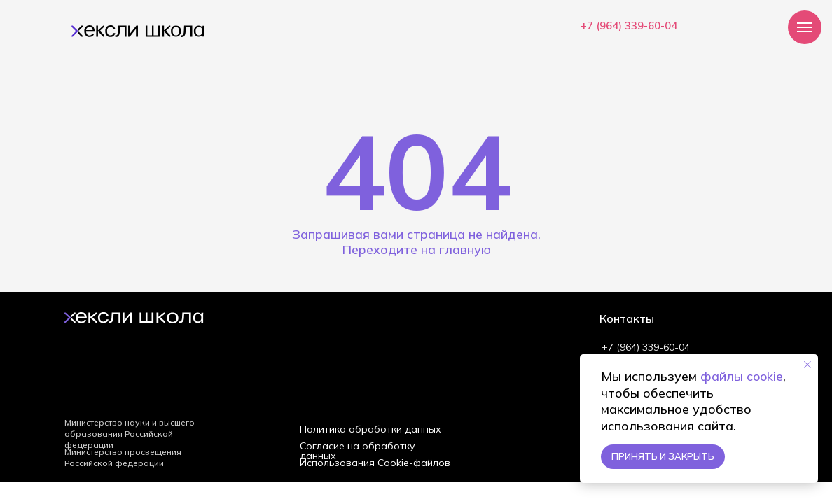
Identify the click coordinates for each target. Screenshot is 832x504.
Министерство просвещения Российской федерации (123, 457)
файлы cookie (742, 376)
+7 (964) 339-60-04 (629, 26)
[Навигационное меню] (805, 27)
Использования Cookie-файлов (375, 463)
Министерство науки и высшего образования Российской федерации (130, 434)
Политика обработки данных (370, 429)
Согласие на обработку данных (358, 451)
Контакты (627, 318)
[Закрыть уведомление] (807, 365)
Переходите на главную (416, 250)
